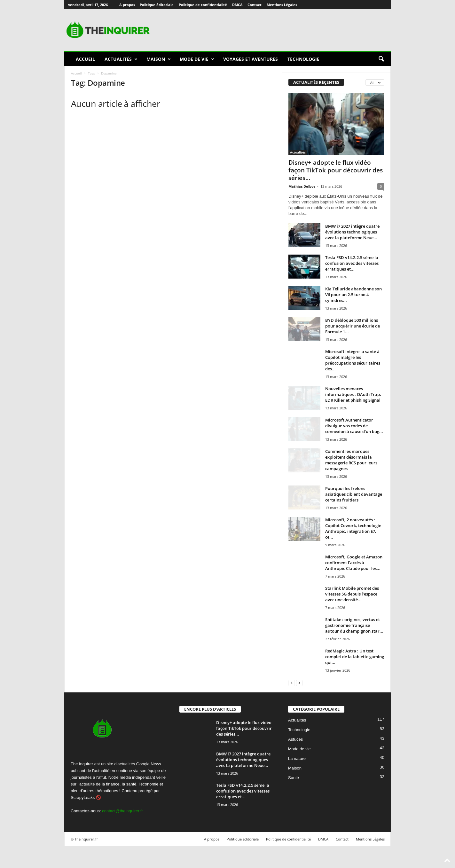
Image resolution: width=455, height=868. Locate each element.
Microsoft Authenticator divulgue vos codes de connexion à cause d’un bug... (354, 426)
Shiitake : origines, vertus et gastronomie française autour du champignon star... (354, 625)
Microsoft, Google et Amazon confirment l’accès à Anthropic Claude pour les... (354, 563)
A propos (127, 5)
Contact (255, 5)
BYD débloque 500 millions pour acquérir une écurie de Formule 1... (353, 326)
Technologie (303, 59)
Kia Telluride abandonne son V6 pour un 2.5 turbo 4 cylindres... (353, 295)
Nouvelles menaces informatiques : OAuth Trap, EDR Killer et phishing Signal (353, 394)
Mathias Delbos (302, 186)
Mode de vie (197, 59)
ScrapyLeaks (83, 797)
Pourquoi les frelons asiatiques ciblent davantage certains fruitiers (354, 494)
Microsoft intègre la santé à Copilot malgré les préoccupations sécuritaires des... (353, 360)
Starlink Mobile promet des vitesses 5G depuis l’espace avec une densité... (352, 594)
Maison (159, 59)
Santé (294, 778)
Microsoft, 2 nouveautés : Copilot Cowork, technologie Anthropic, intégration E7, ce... (353, 528)
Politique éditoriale (157, 5)
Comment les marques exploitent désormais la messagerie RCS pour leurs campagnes (351, 460)
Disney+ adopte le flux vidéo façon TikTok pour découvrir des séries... (336, 170)
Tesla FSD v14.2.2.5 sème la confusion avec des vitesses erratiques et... (352, 263)
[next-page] (299, 683)
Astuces (295, 739)
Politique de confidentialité (203, 5)
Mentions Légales (282, 5)
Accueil (85, 59)
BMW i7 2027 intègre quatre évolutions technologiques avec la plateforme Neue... (352, 232)
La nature (297, 758)
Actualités (121, 59)
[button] (381, 59)
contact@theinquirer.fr (122, 811)
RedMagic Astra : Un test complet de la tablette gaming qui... (355, 657)
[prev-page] (292, 683)
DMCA (237, 5)
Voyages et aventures (251, 59)
